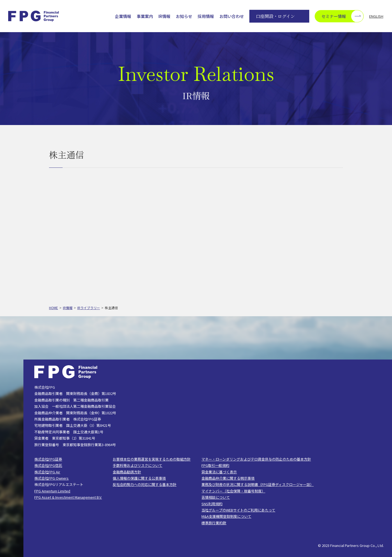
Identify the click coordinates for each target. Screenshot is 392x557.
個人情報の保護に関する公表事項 (139, 478)
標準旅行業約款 (214, 523)
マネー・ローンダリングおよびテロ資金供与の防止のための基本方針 (256, 459)
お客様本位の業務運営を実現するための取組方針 (152, 459)
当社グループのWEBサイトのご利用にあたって (238, 510)
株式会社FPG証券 (48, 459)
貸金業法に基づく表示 (219, 472)
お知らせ (184, 16)
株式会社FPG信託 (48, 465)
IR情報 (164, 16)
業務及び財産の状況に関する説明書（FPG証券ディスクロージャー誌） (258, 484)
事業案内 (145, 16)
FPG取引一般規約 (215, 465)
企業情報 (123, 16)
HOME (53, 308)
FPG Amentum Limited (52, 491)
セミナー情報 (342, 16)
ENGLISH (376, 16)
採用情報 (206, 16)
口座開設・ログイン (275, 16)
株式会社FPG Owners (51, 478)
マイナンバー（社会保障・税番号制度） (233, 491)
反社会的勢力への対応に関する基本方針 (145, 484)
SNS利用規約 (212, 504)
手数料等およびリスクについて (137, 465)
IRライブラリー (89, 308)
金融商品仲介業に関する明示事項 (228, 478)
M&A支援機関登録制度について (226, 516)
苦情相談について (216, 497)
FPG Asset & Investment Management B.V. (68, 497)
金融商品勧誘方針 (127, 472)
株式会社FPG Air (47, 472)
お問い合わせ (232, 16)
